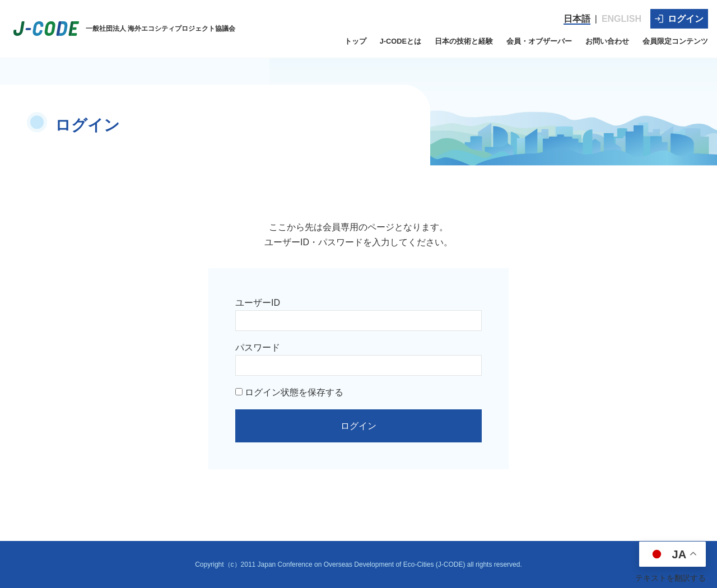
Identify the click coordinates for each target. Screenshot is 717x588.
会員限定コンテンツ (675, 41)
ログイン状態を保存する (289, 392)
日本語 (577, 19)
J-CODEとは (401, 41)
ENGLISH (621, 19)
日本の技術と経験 (464, 41)
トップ (355, 41)
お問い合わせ (607, 41)
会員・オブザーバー (539, 41)
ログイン (679, 19)
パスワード (258, 347)
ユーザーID (258, 303)
